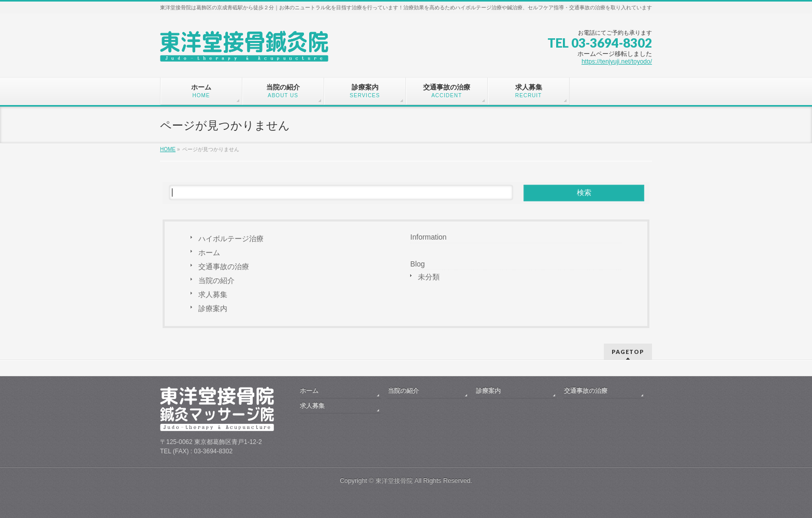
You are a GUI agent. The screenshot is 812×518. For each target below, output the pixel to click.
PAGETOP (628, 352)
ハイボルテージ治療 (231, 239)
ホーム (209, 253)
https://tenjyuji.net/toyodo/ (617, 62)
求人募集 (213, 294)
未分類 (429, 277)
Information (428, 237)
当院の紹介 (216, 280)
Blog (417, 264)
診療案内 (213, 308)
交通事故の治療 (224, 267)
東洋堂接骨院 (394, 481)
